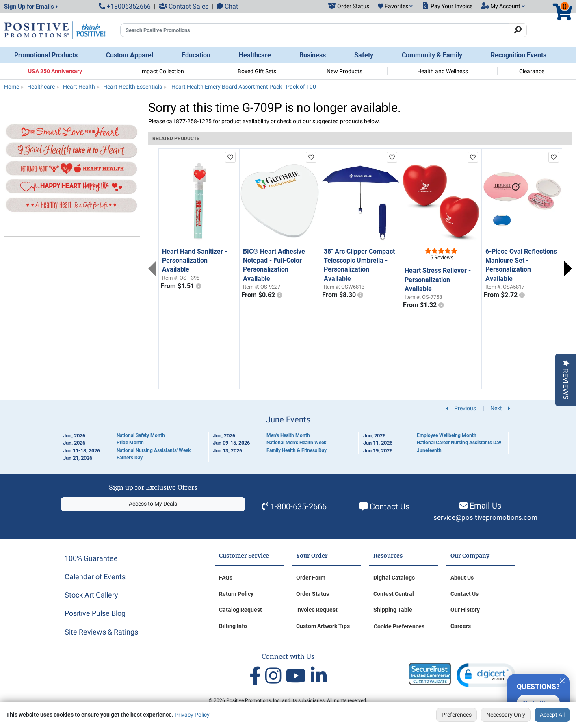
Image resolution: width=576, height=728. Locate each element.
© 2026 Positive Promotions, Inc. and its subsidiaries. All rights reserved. (288, 700)
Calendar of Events (95, 577)
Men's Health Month (288, 435)
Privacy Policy (192, 715)
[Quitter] (562, 680)
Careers (461, 626)
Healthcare (255, 55)
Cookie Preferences (399, 626)
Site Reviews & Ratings (101, 632)
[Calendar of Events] (288, 438)
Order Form (311, 578)
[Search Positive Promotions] (315, 30)
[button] (395, 7)
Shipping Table (393, 610)
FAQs (226, 578)
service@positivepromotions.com (485, 518)
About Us (462, 578)
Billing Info (233, 626)
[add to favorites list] (230, 157)
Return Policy (236, 594)
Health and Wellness (443, 71)
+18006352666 (125, 6)
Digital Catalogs (394, 578)
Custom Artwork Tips (323, 626)
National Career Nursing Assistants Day (459, 443)
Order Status (313, 594)
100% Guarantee (91, 558)
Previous (152, 269)
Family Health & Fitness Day (297, 450)
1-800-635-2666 (298, 506)
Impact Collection (162, 71)
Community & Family (432, 55)
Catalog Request (240, 610)
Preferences (457, 715)
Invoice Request (317, 610)
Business (313, 55)
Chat (227, 6)
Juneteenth (429, 450)
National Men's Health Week (296, 443)
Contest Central (394, 594)
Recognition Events (519, 55)
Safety (364, 55)
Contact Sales (184, 6)
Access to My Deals (153, 504)
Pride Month (130, 443)
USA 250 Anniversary (55, 71)
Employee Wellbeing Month (447, 435)
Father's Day (130, 458)
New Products (344, 71)
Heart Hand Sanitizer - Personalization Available (195, 261)
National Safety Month (141, 435)
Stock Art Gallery (91, 595)
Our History (465, 610)
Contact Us (390, 506)
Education (196, 55)
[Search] (518, 30)
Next (568, 269)
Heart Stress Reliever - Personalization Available (438, 280)
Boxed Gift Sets (257, 71)
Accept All (552, 715)
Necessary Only (506, 715)
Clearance (532, 71)
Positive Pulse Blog (95, 613)
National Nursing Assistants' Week (154, 450)
